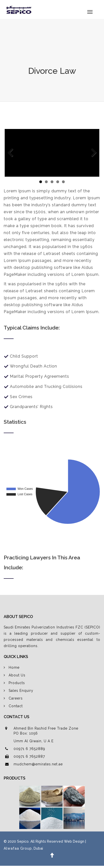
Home (14, 667)
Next (92, 153)
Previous (12, 153)
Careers (16, 698)
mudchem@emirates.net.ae (38, 764)
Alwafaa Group (18, 848)
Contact (16, 706)
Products (17, 683)
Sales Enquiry (21, 691)
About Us (17, 675)
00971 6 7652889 (29, 749)
